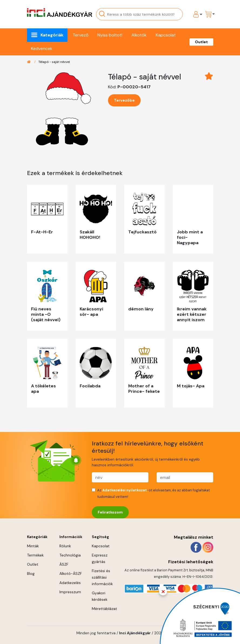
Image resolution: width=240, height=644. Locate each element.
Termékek (35, 555)
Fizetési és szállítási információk (102, 577)
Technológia (70, 555)
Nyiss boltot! (110, 35)
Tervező (80, 35)
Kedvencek (42, 48)
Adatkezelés (70, 583)
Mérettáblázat (104, 609)
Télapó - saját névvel (54, 62)
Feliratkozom (110, 512)
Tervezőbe (124, 100)
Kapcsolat (166, 35)
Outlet (201, 42)
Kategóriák (52, 35)
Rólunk (65, 546)
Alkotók (139, 35)
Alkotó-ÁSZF (71, 573)
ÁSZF (64, 564)
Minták (33, 546)
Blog (31, 573)
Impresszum (70, 592)
